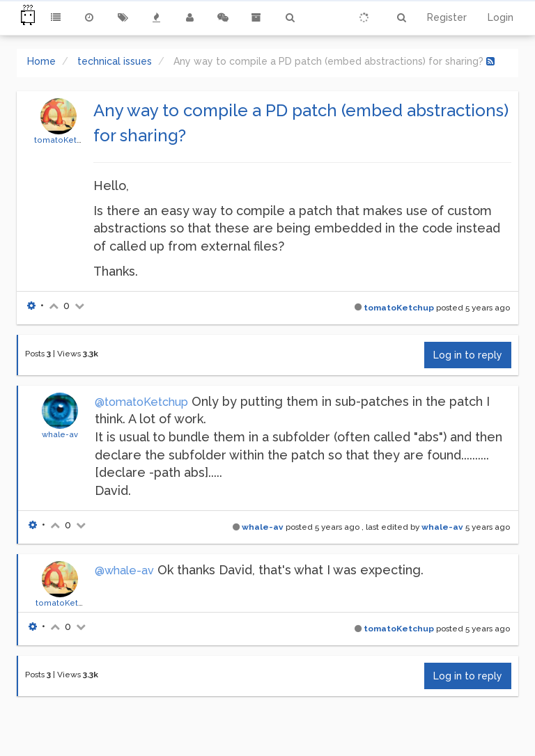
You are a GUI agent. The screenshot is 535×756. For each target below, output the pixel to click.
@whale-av (124, 570)
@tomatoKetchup (141, 402)
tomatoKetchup (65, 140)
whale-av (60, 434)
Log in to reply (468, 355)
